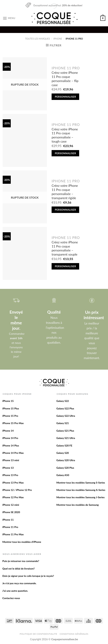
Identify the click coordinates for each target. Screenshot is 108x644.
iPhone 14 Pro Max (13, 453)
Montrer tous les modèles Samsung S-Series (81, 483)
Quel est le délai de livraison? (18, 569)
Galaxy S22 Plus (65, 408)
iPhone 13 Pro (10, 475)
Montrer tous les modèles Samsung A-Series (81, 490)
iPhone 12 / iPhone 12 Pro (17, 490)
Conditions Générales (74, 634)
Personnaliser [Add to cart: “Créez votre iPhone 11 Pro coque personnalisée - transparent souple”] (65, 266)
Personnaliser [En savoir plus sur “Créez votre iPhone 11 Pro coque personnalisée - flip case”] (65, 97)
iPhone (58, 39)
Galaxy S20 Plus (65, 468)
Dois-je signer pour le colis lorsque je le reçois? (28, 576)
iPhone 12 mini (11, 505)
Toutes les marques (38, 39)
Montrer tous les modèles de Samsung (78, 505)
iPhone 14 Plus (11, 445)
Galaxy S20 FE (64, 445)
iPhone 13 (8, 468)
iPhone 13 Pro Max (13, 483)
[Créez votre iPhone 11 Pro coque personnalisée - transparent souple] (25, 253)
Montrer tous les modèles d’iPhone (22, 542)
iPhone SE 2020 (11, 512)
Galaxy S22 (63, 401)
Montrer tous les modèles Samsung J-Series (81, 497)
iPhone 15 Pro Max (13, 423)
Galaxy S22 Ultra (66, 416)
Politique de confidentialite (38, 634)
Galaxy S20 (63, 453)
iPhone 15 (8, 401)
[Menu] (9, 18)
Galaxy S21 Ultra (66, 438)
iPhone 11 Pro (10, 527)
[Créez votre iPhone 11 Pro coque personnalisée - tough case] (25, 140)
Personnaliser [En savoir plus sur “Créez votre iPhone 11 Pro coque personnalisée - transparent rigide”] (65, 210)
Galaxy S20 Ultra (66, 460)
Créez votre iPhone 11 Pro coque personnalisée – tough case (65, 135)
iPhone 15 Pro (10, 416)
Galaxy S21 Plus (65, 431)
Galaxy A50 (63, 475)
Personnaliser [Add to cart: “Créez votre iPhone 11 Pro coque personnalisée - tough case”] (65, 153)
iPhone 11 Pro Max (13, 534)
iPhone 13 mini (11, 460)
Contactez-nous (11, 598)
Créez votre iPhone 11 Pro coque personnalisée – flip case (65, 79)
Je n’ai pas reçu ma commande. (19, 583)
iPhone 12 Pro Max (13, 497)
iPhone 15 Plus (11, 408)
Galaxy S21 (63, 423)
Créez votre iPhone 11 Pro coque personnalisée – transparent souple (65, 248)
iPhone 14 (8, 431)
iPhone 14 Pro (10, 438)
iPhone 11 (8, 520)
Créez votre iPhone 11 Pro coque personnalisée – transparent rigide (65, 192)
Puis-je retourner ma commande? (21, 561)
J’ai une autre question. (15, 591)
